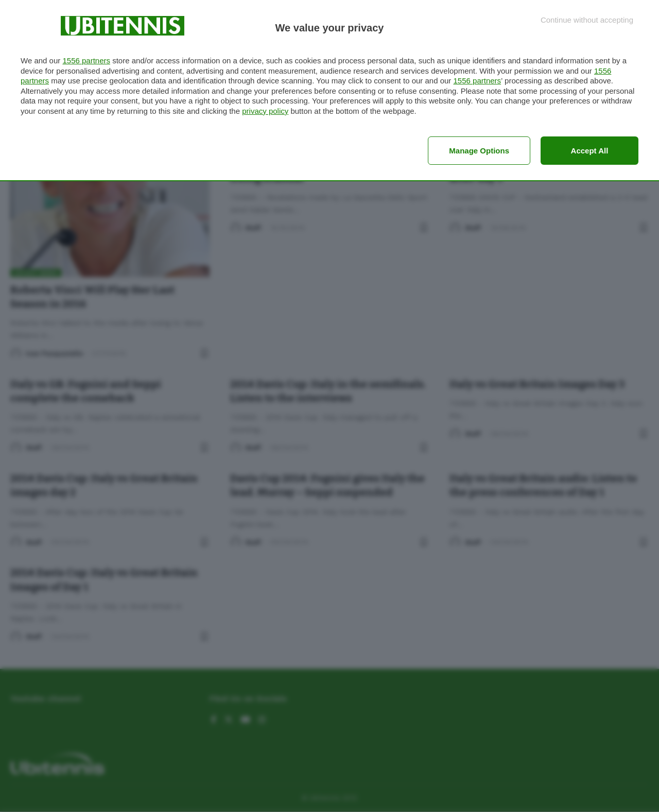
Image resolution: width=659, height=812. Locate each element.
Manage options (479, 151)
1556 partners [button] (86, 61)
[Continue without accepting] (587, 20)
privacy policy (265, 111)
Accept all (590, 151)
